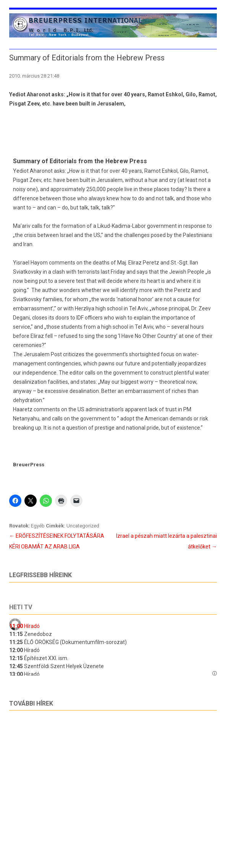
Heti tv (21, 607)
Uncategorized (83, 526)
